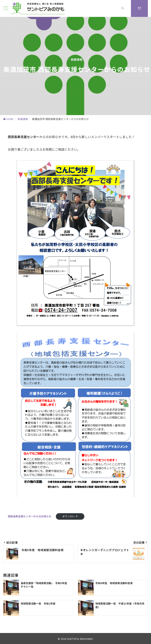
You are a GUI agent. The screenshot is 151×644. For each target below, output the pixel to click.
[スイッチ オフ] (123, 8)
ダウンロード (70, 516)
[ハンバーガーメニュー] (6, 8)
